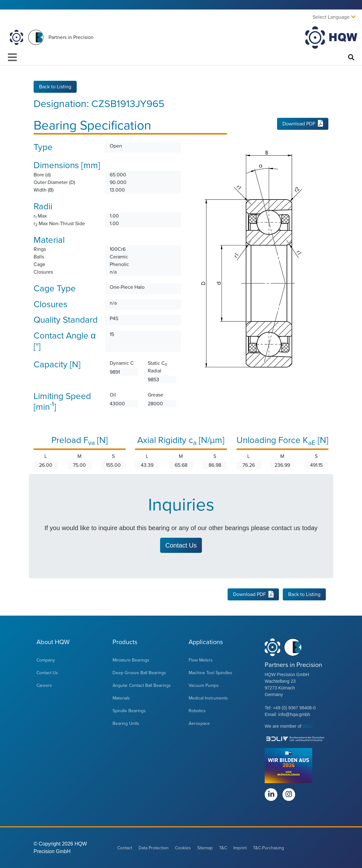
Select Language (331, 17)
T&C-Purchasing (268, 848)
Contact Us (47, 673)
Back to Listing (55, 87)
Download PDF (303, 124)
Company (46, 660)
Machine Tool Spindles (210, 673)
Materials (121, 698)
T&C (223, 848)
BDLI (308, 726)
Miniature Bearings (131, 660)
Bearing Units (126, 723)
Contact (125, 848)
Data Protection (154, 848)
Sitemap (205, 848)
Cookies (183, 848)
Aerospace (199, 723)
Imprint (240, 848)
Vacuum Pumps (204, 685)
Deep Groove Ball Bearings (139, 673)
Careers (44, 685)
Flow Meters (201, 660)
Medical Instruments (208, 698)
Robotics (197, 711)
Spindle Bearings (129, 711)
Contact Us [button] (181, 545)
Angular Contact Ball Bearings (142, 685)
